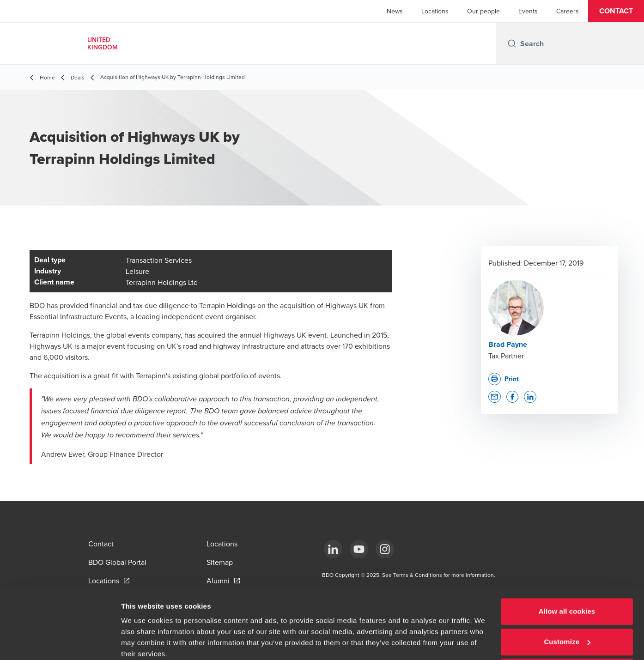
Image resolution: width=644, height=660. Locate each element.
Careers (568, 11)
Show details (143, 642)
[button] (616, 11)
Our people (483, 11)
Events (528, 11)
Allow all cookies (567, 574)
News (395, 11)
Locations (435, 11)
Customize (567, 604)
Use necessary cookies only (567, 634)
